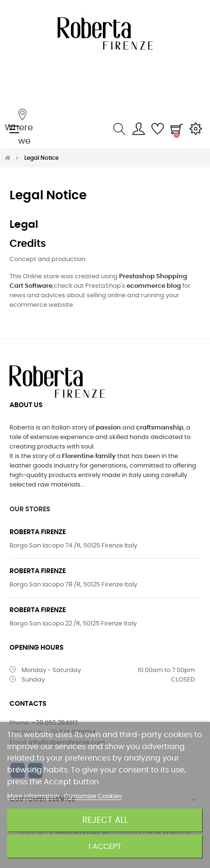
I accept (105, 847)
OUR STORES (30, 509)
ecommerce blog (154, 286)
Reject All (105, 820)
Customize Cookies (93, 796)
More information (34, 796)
